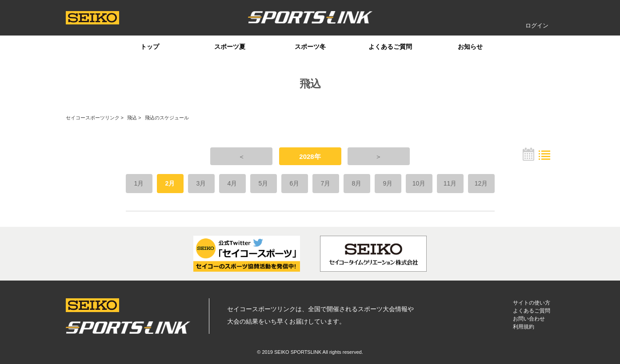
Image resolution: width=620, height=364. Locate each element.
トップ (150, 47)
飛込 (132, 118)
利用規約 (524, 327)
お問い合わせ (529, 319)
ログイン (537, 26)
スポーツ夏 (230, 47)
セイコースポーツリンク (93, 118)
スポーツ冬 (310, 47)
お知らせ (470, 47)
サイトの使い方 (532, 303)
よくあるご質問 (390, 47)
